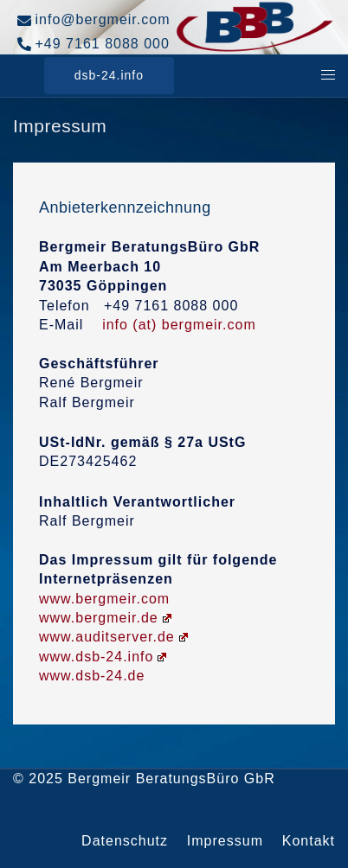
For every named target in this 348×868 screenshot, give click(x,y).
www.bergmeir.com (104, 599)
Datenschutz (125, 841)
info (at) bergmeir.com (179, 325)
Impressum (225, 841)
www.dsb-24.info (103, 657)
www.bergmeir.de (105, 618)
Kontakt (309, 841)
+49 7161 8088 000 (93, 44)
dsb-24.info (109, 75)
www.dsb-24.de (92, 676)
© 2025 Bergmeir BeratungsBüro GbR (144, 779)
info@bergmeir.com (94, 20)
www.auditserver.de (113, 637)
